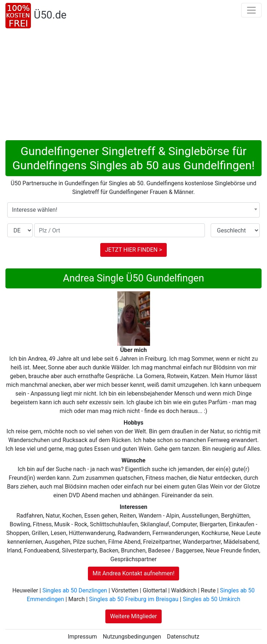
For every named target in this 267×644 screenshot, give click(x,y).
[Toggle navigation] (251, 10)
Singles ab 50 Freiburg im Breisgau (134, 599)
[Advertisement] (133, 86)
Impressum (82, 637)
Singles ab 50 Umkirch (211, 599)
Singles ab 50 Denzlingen (75, 590)
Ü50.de (50, 15)
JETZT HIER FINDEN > (133, 250)
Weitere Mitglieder (133, 616)
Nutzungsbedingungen (132, 637)
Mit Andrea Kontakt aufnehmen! (134, 573)
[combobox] (133, 210)
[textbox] (133, 210)
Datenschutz (183, 637)
